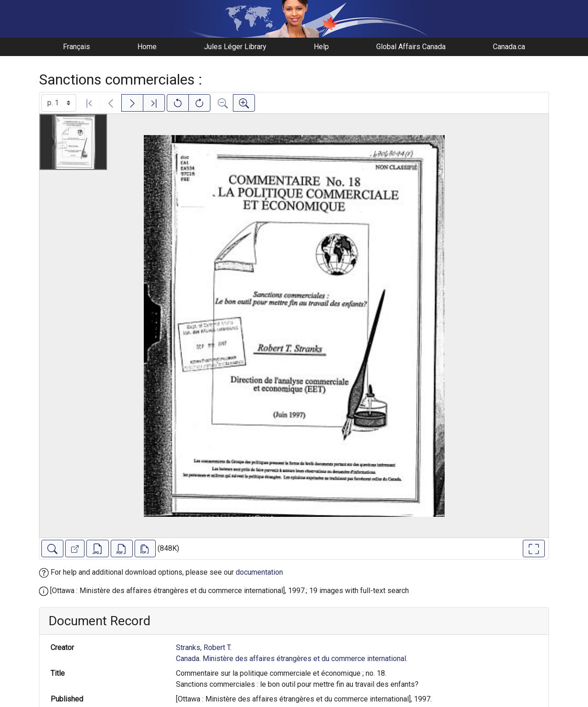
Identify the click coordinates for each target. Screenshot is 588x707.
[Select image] (59, 103)
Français (76, 47)
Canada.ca (509, 47)
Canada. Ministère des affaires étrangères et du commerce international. (292, 659)
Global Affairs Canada (411, 47)
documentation (259, 572)
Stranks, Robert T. (204, 648)
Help (321, 47)
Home (147, 47)
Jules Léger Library (235, 47)
